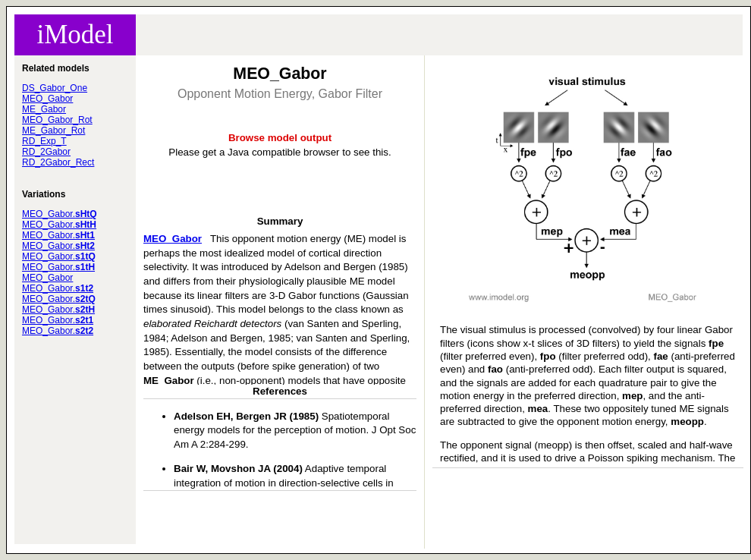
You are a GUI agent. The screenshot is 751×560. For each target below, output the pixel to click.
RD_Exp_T (44, 141)
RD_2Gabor (46, 152)
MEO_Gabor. (60, 214)
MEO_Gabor (47, 99)
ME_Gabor (44, 109)
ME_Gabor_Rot (53, 131)
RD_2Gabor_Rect (58, 162)
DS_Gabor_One (55, 88)
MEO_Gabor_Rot (57, 120)
